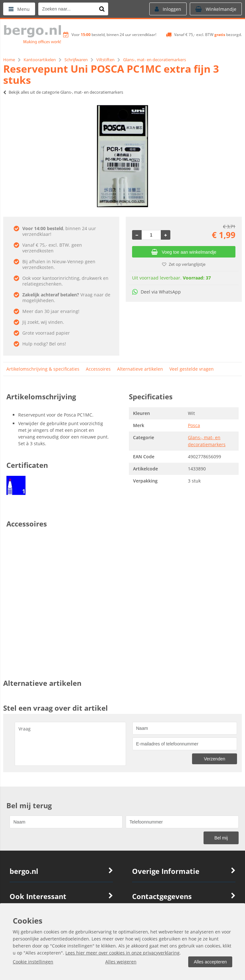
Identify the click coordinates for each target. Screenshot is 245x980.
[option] (122, 156)
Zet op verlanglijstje (184, 264)
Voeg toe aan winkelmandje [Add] (184, 252)
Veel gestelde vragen (192, 369)
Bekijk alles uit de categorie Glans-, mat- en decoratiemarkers (63, 92)
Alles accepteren (210, 962)
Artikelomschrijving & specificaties (43, 369)
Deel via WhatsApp (156, 292)
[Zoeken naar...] (102, 9)
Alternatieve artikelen (140, 369)
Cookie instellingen (33, 962)
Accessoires (98, 369)
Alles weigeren (121, 962)
